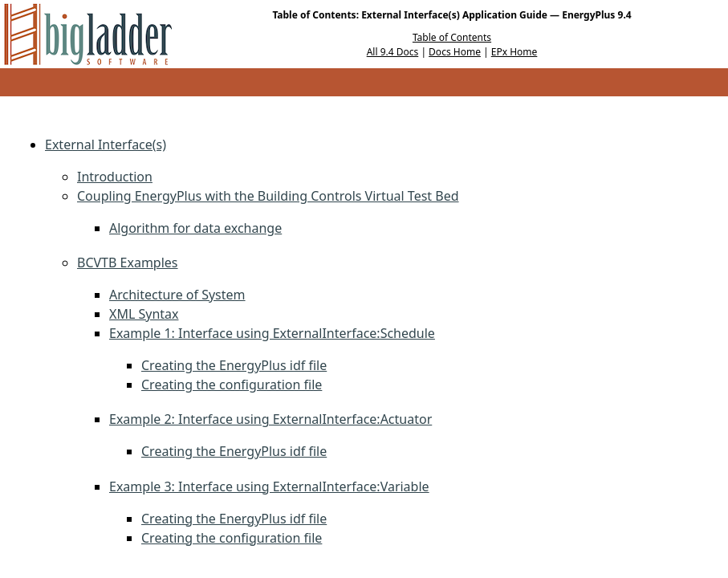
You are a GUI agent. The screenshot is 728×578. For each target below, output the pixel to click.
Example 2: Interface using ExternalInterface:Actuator (270, 419)
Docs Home (455, 52)
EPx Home (514, 52)
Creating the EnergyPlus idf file (234, 365)
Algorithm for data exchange (195, 228)
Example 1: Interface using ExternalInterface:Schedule (272, 333)
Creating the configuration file (232, 385)
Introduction (115, 177)
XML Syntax (144, 314)
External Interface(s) (106, 144)
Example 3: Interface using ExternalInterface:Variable (269, 486)
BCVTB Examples (128, 263)
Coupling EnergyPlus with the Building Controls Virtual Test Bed (268, 196)
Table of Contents (452, 37)
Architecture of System (177, 295)
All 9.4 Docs (393, 52)
